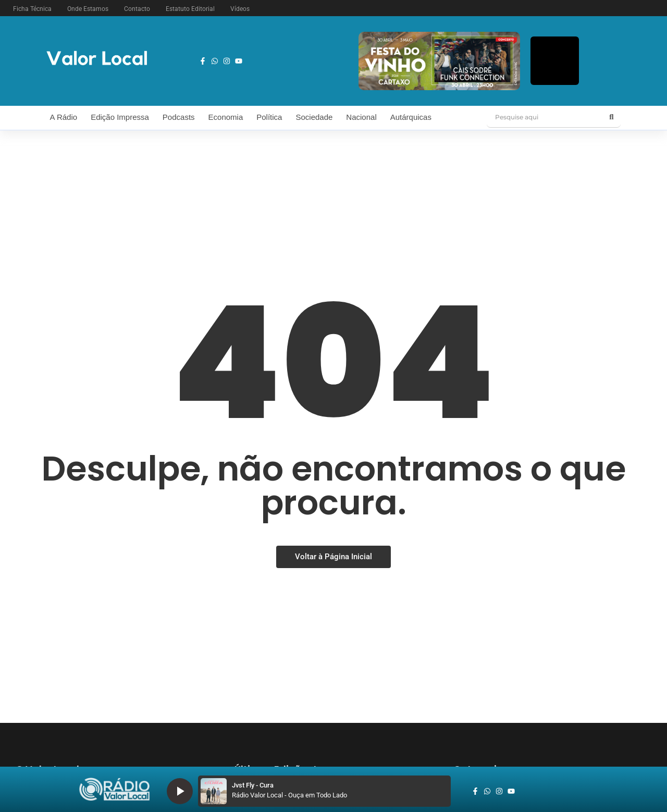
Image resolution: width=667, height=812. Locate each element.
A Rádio (64, 117)
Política (269, 117)
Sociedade (314, 117)
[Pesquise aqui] (545, 117)
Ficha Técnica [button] (32, 9)
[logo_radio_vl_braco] (114, 790)
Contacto (137, 9)
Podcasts (179, 117)
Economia (226, 117)
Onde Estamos (88, 9)
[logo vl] (97, 59)
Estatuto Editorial (190, 9)
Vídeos (240, 9)
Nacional (361, 117)
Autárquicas (411, 117)
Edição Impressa (120, 117)
